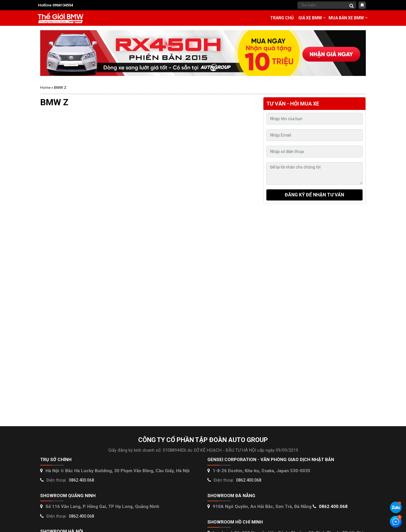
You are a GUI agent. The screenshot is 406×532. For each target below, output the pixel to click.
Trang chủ (282, 18)
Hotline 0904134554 (56, 5)
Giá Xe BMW (310, 18)
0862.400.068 (82, 480)
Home (45, 87)
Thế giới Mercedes (61, 18)
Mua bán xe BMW (346, 18)
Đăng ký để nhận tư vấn (314, 195)
